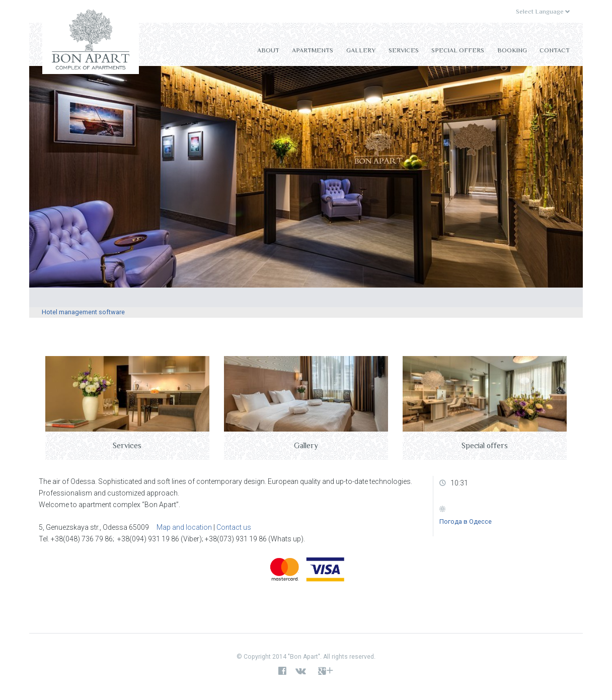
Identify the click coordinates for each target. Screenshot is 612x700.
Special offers (458, 50)
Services (404, 50)
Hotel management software (83, 312)
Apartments (313, 50)
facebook (282, 671)
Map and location (184, 527)
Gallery (361, 50)
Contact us (234, 527)
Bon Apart (91, 42)
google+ (326, 671)
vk (303, 671)
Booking (512, 50)
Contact (555, 50)
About (268, 50)
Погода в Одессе (466, 521)
